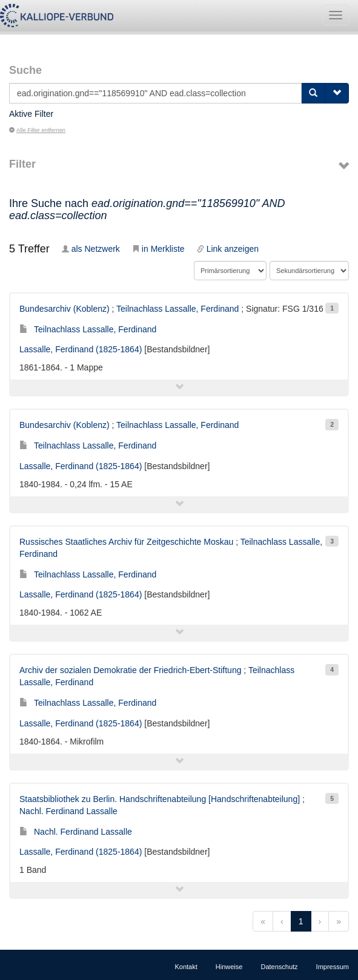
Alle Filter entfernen (37, 130)
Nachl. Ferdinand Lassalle (68, 811)
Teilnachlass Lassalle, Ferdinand (177, 309)
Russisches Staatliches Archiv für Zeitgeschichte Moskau (126, 542)
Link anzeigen (228, 249)
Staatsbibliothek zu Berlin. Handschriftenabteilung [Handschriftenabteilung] (160, 799)
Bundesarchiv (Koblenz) (65, 309)
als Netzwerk (91, 249)
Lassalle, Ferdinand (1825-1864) (81, 349)
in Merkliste (158, 249)
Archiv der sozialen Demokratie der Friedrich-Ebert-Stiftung (130, 670)
